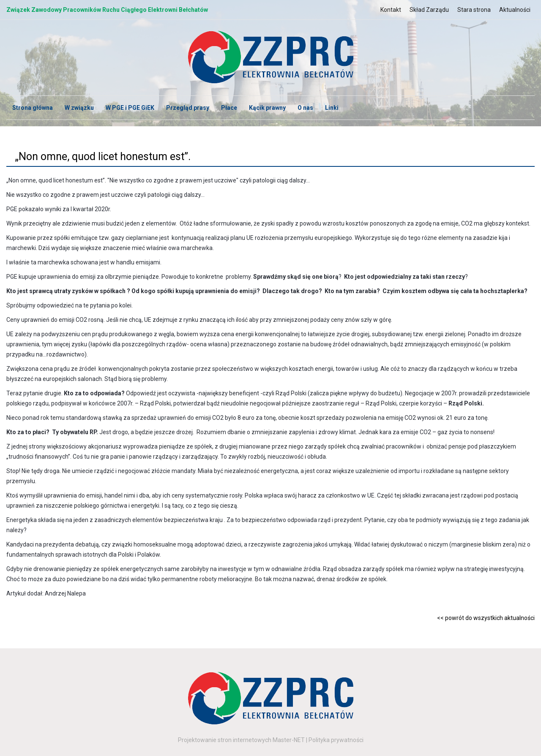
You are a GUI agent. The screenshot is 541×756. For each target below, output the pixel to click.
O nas (305, 108)
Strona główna (33, 108)
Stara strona (474, 10)
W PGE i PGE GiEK (130, 108)
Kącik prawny (267, 108)
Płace (229, 108)
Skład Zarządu (429, 10)
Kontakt (391, 10)
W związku (79, 108)
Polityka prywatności (336, 740)
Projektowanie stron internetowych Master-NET (241, 740)
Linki (332, 108)
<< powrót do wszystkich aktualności (486, 618)
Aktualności (515, 10)
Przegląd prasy (188, 108)
